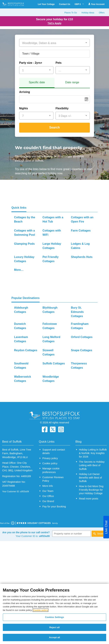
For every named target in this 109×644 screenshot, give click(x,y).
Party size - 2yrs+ (31, 63)
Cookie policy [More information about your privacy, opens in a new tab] (41, 610)
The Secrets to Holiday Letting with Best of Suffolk (92, 465)
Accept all (55, 637)
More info (48, 486)
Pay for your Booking (54, 507)
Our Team (48, 491)
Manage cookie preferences (51, 470)
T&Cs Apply (55, 23)
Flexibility (62, 108)
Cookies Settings (54, 617)
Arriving (25, 92)
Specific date (37, 82)
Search (54, 127)
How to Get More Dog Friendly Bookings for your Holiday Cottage (91, 490)
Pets (59, 63)
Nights (24, 108)
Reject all (54, 627)
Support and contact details (54, 451)
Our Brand (48, 501)
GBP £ (79, 4)
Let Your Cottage (46, 4)
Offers (102, 13)
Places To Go (71, 13)
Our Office (48, 496)
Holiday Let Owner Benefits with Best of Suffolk (90, 478)
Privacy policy (50, 458)
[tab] (37, 83)
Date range (72, 82)
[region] (54, 614)
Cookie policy (50, 463)
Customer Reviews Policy (53, 479)
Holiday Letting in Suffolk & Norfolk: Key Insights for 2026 (93, 453)
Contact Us (65, 4)
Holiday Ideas (88, 13)
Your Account (96, 4)
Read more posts (89, 499)
